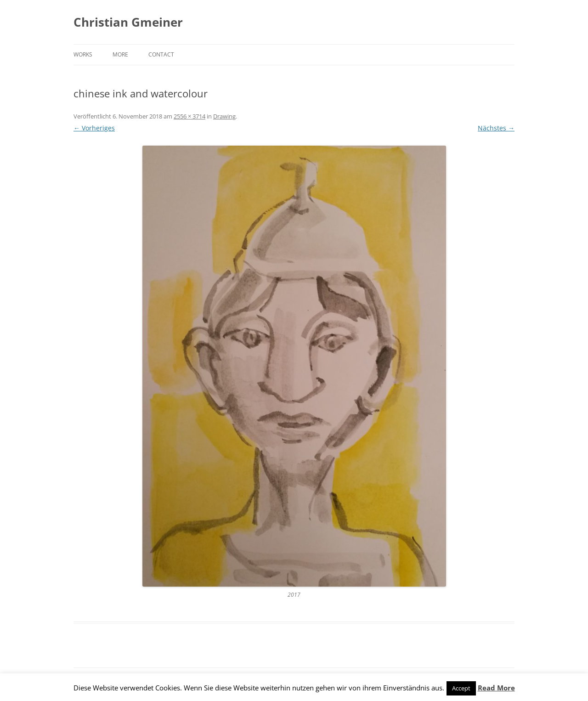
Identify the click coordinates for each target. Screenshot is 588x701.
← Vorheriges (94, 128)
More (120, 54)
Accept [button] (461, 688)
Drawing (224, 116)
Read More (496, 688)
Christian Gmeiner (128, 22)
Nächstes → (496, 128)
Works (83, 54)
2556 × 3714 (189, 116)
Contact (161, 54)
